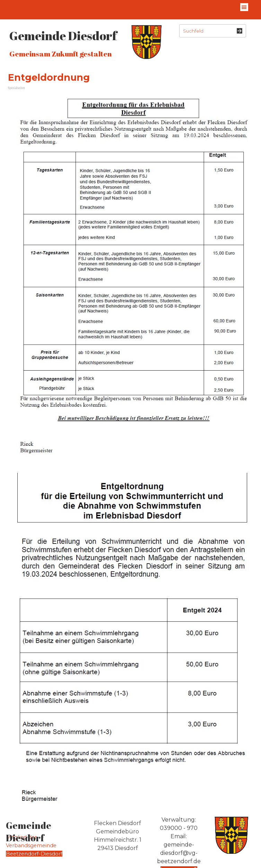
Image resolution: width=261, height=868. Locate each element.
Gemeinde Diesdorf (63, 36)
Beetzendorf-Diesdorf (34, 854)
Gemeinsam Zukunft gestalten (60, 54)
